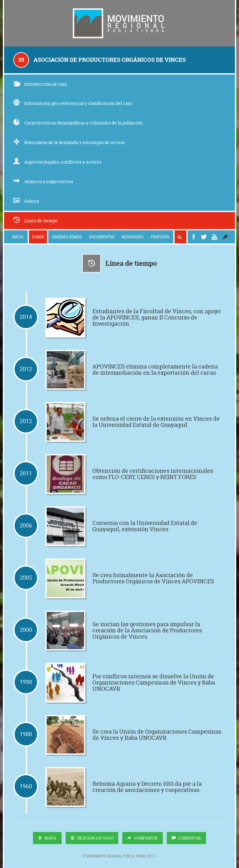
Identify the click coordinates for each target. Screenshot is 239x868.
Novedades (133, 237)
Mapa (47, 838)
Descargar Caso (92, 838)
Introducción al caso (40, 84)
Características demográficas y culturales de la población (78, 123)
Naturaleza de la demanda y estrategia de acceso (69, 142)
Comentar (186, 838)
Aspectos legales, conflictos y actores (57, 162)
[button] (225, 237)
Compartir (143, 838)
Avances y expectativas (43, 181)
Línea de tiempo (35, 221)
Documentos (102, 237)
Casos (38, 237)
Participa (160, 237)
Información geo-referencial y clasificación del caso (73, 103)
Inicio (18, 237)
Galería (26, 201)
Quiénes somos (67, 237)
